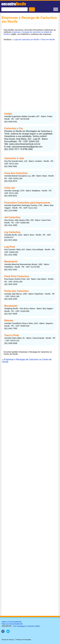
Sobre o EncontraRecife (12, 622)
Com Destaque (19, 626)
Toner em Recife (48, 40)
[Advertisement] (30, 75)
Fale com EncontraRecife (12, 624)
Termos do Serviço (8, 640)
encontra (14, 4)
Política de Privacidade (24, 640)
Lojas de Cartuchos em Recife (26, 40)
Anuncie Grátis (34, 626)
